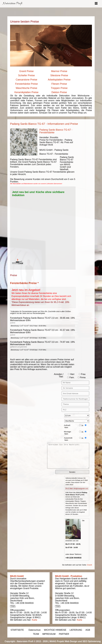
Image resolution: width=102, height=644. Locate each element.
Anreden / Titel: (59, 375)
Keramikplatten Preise (26, 92)
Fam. (71, 377)
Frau (82, 374)
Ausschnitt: (68, 438)
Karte (34, 620)
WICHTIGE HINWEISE (55, 630)
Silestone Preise (59, 75)
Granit (90, 565)
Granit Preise (26, 71)
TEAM (36, 634)
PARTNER (64, 634)
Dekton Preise (59, 92)
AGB (88, 630)
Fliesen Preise (59, 84)
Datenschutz (35, 630)
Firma (82, 377)
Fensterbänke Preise (26, 84)
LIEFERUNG (76, 630)
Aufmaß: (67, 425)
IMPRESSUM (49, 634)
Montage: (68, 432)
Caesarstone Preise (26, 80)
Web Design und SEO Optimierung (83, 641)
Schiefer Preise (26, 75)
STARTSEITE (17, 630)
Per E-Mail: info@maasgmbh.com (77, 489)
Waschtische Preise (26, 88)
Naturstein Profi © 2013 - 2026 (32, 641)
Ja (81, 425)
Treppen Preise (59, 88)
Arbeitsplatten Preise (59, 80)
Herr (71, 374)
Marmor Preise (59, 71)
